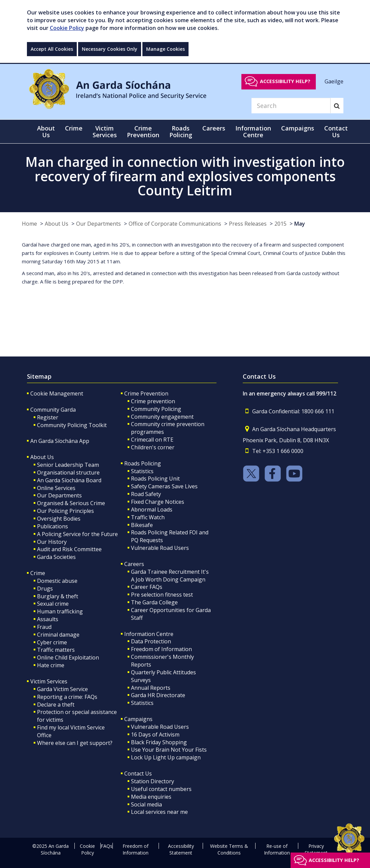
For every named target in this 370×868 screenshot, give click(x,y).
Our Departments (98, 224)
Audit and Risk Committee (69, 549)
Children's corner (153, 447)
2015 (280, 224)
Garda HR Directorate (158, 695)
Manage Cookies (165, 49)
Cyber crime (52, 642)
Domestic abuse (57, 581)
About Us (57, 224)
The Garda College (154, 602)
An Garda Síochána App (60, 441)
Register (48, 417)
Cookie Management (57, 393)
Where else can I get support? (75, 743)
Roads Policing (143, 463)
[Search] (291, 106)
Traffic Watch (148, 517)
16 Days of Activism (155, 734)
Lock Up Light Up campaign (166, 757)
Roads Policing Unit (155, 479)
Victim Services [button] (105, 131)
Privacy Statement (316, 849)
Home (29, 224)
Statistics (142, 471)
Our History (52, 542)
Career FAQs (147, 587)
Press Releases (248, 224)
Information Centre (149, 634)
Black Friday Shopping (159, 742)
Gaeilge (334, 81)
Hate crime (51, 665)
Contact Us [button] (336, 131)
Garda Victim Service (62, 689)
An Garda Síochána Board (69, 480)
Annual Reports (151, 688)
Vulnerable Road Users (160, 548)
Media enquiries (151, 797)
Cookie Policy (67, 28)
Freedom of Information (161, 649)
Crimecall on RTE (152, 440)
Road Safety (146, 494)
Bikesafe (142, 525)
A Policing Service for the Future (77, 534)
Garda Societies (56, 557)
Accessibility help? (285, 81)
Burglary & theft (58, 596)
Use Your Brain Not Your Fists (169, 750)
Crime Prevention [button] (143, 131)
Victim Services (49, 681)
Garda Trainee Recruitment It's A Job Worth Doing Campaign (170, 576)
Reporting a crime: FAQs (67, 697)
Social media (146, 804)
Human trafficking (60, 611)
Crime (38, 573)
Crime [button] (74, 128)
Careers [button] (214, 128)
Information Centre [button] (253, 131)
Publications (53, 526)
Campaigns (138, 719)
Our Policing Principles (65, 511)
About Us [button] (46, 131)
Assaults (48, 619)
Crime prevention (153, 401)
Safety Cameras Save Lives (164, 486)
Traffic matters (56, 650)
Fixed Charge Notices (158, 502)
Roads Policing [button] (181, 131)
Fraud (44, 627)
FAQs (107, 846)
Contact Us (138, 773)
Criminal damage (58, 635)
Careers (134, 564)
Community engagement (162, 417)
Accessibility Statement (181, 849)
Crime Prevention (146, 393)
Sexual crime (53, 604)
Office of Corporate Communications (175, 224)
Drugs (45, 589)
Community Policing (156, 409)
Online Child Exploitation (68, 657)
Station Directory (153, 781)
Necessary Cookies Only (110, 49)
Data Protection (151, 641)
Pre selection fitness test (162, 595)
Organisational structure (68, 473)
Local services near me (159, 812)
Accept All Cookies (52, 49)
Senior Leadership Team (68, 465)
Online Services (56, 488)
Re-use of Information (277, 849)
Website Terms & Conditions (229, 849)
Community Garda (53, 410)
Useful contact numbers (161, 789)
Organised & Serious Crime (71, 503)
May (300, 224)
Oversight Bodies (59, 519)
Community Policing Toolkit (72, 425)
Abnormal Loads (152, 510)
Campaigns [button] (298, 128)
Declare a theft (56, 705)
